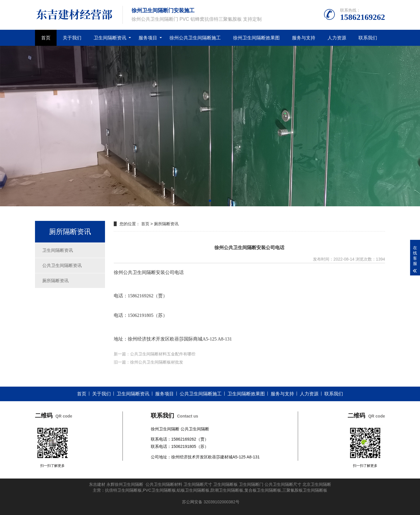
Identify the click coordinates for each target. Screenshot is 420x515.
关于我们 (72, 38)
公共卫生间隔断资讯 (62, 265)
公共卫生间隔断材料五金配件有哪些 (163, 354)
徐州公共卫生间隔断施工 (195, 38)
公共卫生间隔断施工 (201, 394)
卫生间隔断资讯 (110, 38)
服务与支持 (304, 38)
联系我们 (368, 38)
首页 (46, 38)
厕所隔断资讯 (55, 281)
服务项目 (148, 38)
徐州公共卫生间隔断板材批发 (157, 362)
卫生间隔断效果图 (246, 394)
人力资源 (337, 38)
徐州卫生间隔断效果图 (256, 38)
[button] (210, 201)
